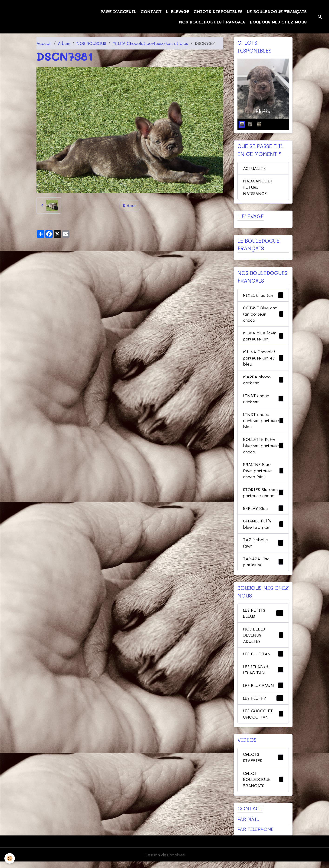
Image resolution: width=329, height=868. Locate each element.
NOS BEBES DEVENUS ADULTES (263, 639)
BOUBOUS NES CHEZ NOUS (278, 22)
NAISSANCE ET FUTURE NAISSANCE (258, 188)
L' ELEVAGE (178, 11)
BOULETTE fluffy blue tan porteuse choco (263, 448)
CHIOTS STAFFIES (263, 763)
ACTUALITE (254, 168)
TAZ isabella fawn (263, 546)
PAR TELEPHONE (255, 835)
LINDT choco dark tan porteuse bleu (263, 423)
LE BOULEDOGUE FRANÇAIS (277, 11)
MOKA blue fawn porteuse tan (263, 337)
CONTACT (151, 11)
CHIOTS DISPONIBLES (218, 11)
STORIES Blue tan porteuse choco (263, 496)
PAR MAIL (248, 825)
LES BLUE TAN (263, 659)
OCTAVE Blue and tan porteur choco (263, 315)
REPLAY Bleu (263, 512)
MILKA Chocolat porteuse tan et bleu (150, 43)
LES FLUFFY (263, 703)
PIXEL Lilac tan (263, 296)
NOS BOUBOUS (91, 43)
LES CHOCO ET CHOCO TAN (263, 719)
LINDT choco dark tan (263, 401)
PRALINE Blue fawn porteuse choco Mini (263, 473)
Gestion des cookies (165, 861)
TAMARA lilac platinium (263, 566)
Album (64, 43)
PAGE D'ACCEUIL (118, 11)
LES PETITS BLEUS (263, 617)
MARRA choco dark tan (263, 381)
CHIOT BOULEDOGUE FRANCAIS (263, 785)
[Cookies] (10, 858)
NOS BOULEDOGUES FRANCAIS (212, 22)
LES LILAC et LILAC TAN (263, 674)
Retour (130, 205)
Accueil (44, 43)
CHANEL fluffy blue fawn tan (263, 527)
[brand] (28, 17)
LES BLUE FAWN (263, 690)
